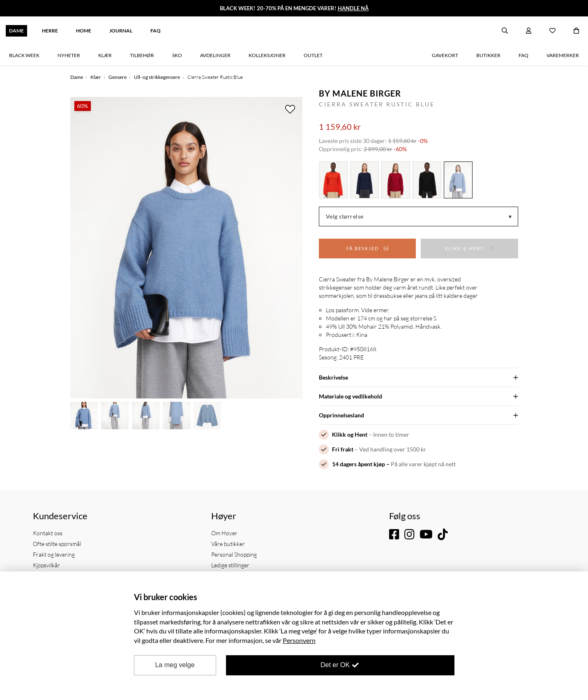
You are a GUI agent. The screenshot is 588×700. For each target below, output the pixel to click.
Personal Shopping (234, 554)
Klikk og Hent (350, 434)
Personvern (299, 640)
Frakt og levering (54, 554)
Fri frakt (343, 449)
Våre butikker (228, 544)
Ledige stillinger (230, 565)
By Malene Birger (360, 93)
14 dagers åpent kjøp (359, 464)
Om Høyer (224, 533)
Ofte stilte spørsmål (57, 544)
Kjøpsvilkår (46, 565)
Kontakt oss (48, 533)
